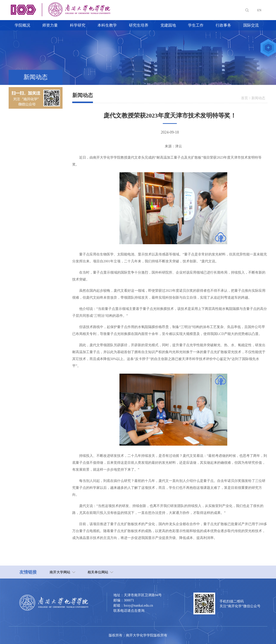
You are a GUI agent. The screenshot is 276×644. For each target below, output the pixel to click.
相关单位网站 (98, 572)
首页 (245, 98)
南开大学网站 (60, 572)
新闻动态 (258, 98)
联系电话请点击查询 (129, 611)
